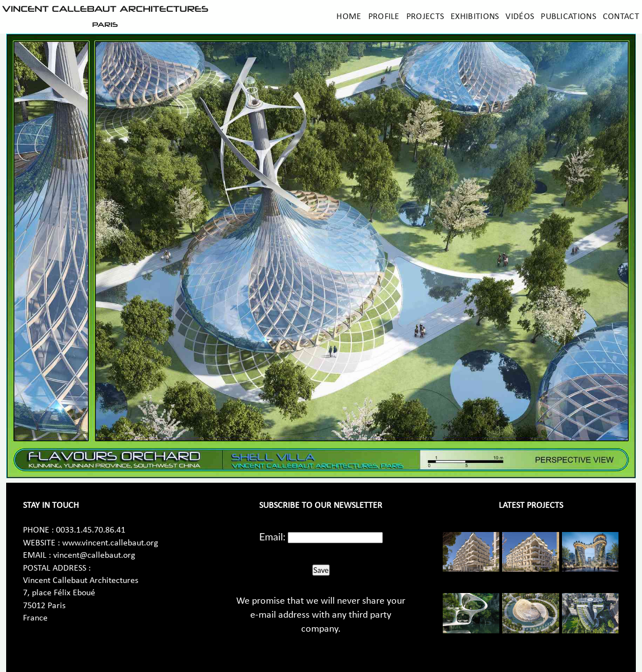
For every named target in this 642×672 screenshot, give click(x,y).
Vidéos (520, 17)
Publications (568, 17)
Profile (384, 17)
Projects (425, 17)
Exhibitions (475, 17)
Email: (272, 536)
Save (321, 570)
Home (349, 17)
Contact (621, 17)
